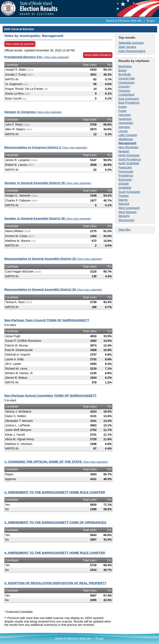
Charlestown (126, 83)
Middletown (126, 139)
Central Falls (127, 78)
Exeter (123, 107)
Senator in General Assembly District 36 (48, 218)
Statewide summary (131, 43)
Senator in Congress (33, 112)
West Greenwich (129, 208)
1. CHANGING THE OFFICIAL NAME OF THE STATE (56, 462)
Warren (123, 200)
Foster (123, 111)
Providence (126, 176)
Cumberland (126, 95)
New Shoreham (128, 147)
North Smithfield (129, 163)
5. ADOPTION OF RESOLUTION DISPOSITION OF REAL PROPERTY (55, 583)
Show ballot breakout (98, 55)
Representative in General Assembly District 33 (53, 259)
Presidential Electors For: (37, 57)
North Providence (130, 159)
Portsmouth (126, 172)
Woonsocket (126, 220)
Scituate (124, 184)
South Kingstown (129, 192)
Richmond (125, 180)
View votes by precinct (20, 44)
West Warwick (128, 212)
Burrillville (125, 74)
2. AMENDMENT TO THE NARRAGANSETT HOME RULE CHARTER (55, 492)
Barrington (125, 66)
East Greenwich (129, 99)
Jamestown (126, 123)
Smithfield (125, 188)
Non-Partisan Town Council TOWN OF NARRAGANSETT (47, 320)
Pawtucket (125, 167)
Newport (124, 151)
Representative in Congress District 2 (46, 147)
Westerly (124, 216)
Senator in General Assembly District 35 (48, 183)
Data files (124, 230)
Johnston (124, 127)
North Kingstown (129, 155)
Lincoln (123, 131)
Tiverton (124, 196)
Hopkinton (125, 119)
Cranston (124, 91)
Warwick (124, 204)
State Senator (127, 47)
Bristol (122, 70)
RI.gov (151, 21)
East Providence (129, 103)
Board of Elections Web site (124, 21)
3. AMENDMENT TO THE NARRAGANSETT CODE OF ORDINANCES (55, 522)
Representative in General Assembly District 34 (53, 289)
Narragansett (127, 143)
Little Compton (128, 135)
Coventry (124, 87)
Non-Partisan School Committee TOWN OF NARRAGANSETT (50, 396)
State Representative (132, 51)
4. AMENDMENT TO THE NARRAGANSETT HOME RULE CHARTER (55, 553)
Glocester (125, 115)
